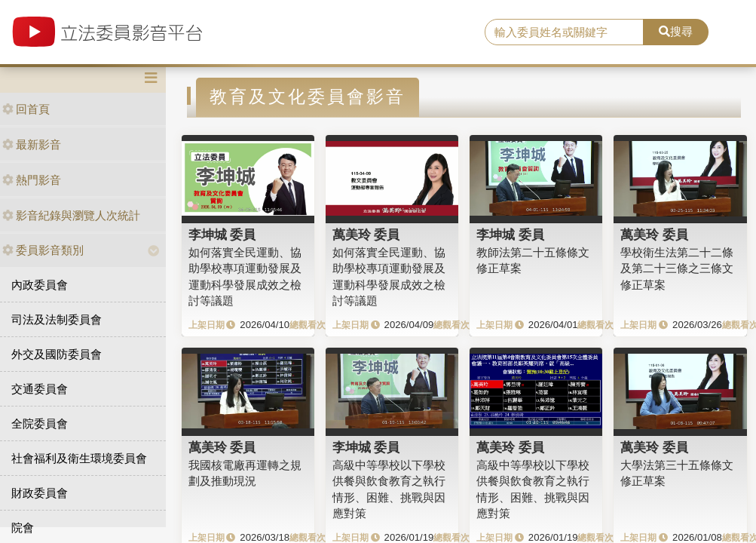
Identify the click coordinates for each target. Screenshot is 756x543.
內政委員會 (40, 285)
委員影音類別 (43, 250)
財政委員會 (40, 493)
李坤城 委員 (222, 235)
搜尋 (676, 31)
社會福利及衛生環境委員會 (79, 458)
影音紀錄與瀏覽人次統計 (71, 215)
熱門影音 (32, 180)
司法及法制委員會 (57, 319)
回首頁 (26, 109)
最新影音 (32, 144)
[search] (564, 32)
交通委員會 (40, 389)
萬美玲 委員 (366, 235)
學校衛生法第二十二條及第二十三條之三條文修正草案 (677, 268)
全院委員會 (40, 423)
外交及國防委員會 (57, 354)
